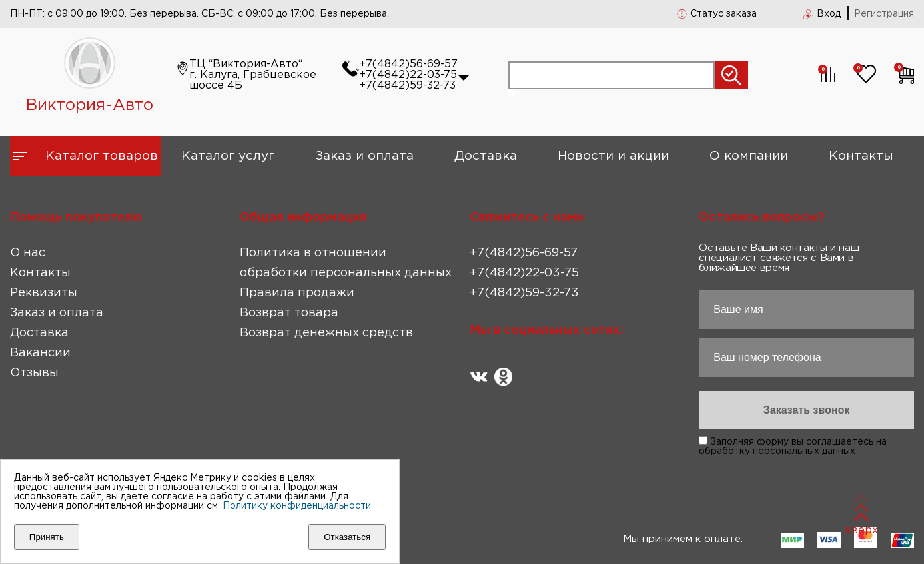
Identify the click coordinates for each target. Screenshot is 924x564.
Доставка (486, 156)
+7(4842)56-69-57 (408, 64)
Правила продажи (297, 293)
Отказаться (347, 537)
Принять (47, 537)
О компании (749, 156)
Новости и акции (613, 156)
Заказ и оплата (364, 156)
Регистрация (884, 14)
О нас (28, 253)
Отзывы (34, 373)
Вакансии (40, 353)
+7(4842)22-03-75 (408, 75)
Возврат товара (289, 313)
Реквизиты (44, 293)
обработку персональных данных (777, 451)
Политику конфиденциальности (297, 506)
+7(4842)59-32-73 (407, 86)
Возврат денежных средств (326, 333)
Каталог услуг (228, 156)
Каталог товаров (102, 156)
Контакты (861, 156)
